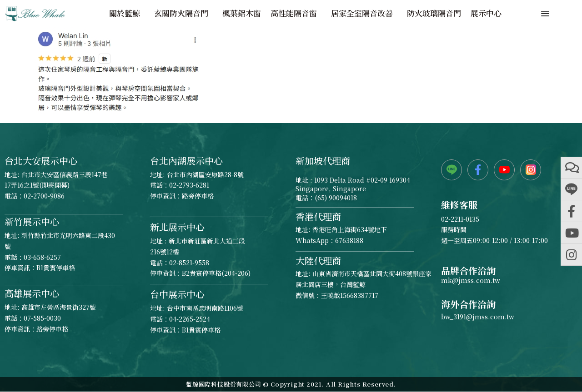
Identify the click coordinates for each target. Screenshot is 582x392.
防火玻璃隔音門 (434, 13)
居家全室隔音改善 (364, 13)
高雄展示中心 (32, 293)
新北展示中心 (177, 227)
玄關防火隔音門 (183, 13)
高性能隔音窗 (296, 13)
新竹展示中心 (32, 221)
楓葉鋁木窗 (242, 13)
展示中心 (486, 13)
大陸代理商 (318, 261)
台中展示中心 (177, 294)
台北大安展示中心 (41, 161)
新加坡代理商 (323, 161)
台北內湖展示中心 (186, 161)
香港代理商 (318, 216)
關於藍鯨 (127, 13)
